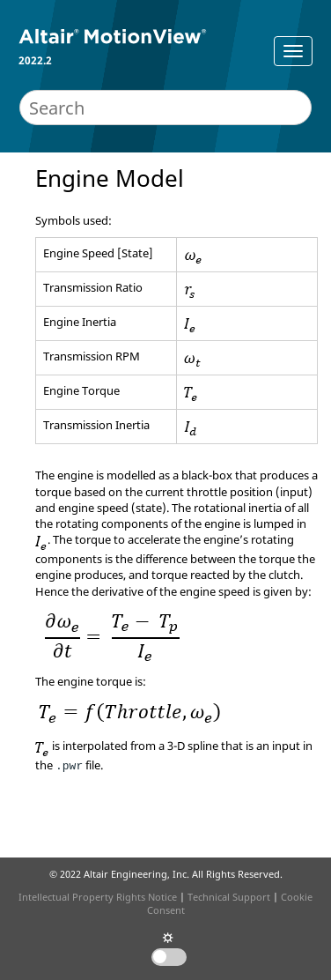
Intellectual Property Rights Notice (98, 897)
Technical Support (229, 897)
